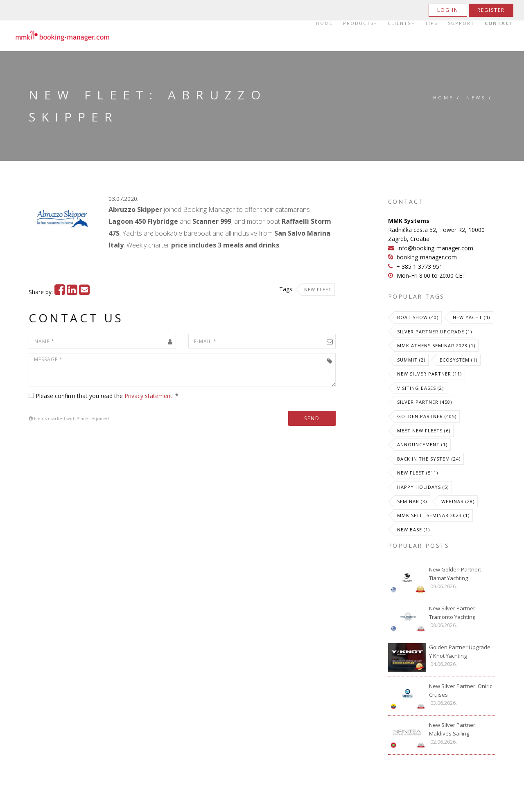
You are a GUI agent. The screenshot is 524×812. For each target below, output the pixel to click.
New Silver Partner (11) (429, 374)
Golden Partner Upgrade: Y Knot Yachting (460, 651)
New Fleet (318, 289)
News (476, 98)
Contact (499, 23)
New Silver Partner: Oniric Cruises (461, 690)
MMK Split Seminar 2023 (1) (433, 515)
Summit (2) (411, 360)
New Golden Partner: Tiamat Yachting (455, 574)
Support (461, 23)
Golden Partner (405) (427, 416)
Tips (431, 23)
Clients (401, 23)
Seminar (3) (412, 501)
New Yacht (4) (471, 317)
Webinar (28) (458, 501)
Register (491, 10)
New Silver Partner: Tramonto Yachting (453, 613)
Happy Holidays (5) (423, 487)
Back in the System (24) (429, 459)
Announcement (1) (422, 444)
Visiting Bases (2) (420, 388)
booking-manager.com (427, 257)
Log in (448, 10)
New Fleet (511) (418, 473)
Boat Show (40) (418, 317)
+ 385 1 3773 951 (419, 267)
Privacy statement (148, 396)
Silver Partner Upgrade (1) (435, 332)
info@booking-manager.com (435, 248)
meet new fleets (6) (424, 431)
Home (324, 23)
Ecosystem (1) (458, 360)
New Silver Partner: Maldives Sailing (453, 729)
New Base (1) (413, 530)
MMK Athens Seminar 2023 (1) (436, 345)
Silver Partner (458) (425, 402)
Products (360, 23)
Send (312, 418)
